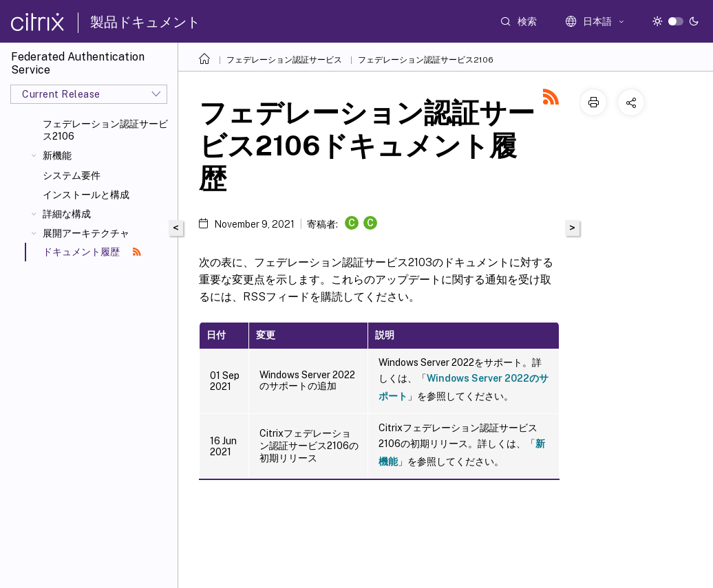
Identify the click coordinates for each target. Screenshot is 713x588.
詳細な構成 (67, 214)
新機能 (57, 155)
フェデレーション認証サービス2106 (105, 130)
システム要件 (72, 175)
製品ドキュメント (145, 22)
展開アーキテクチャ (86, 233)
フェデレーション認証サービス (284, 60)
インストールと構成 (86, 195)
